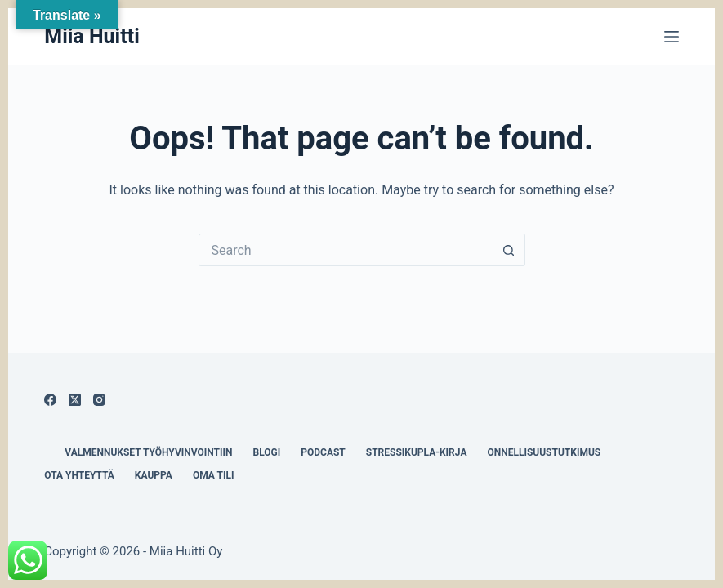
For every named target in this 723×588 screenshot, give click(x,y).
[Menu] (672, 37)
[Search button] (509, 250)
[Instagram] (99, 400)
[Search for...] (346, 250)
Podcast (323, 452)
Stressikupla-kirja (417, 452)
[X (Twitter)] (75, 400)
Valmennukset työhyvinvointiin (148, 452)
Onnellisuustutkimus (544, 452)
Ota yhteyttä (79, 475)
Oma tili (214, 475)
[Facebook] (50, 400)
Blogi (266, 452)
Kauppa (154, 475)
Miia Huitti (92, 36)
